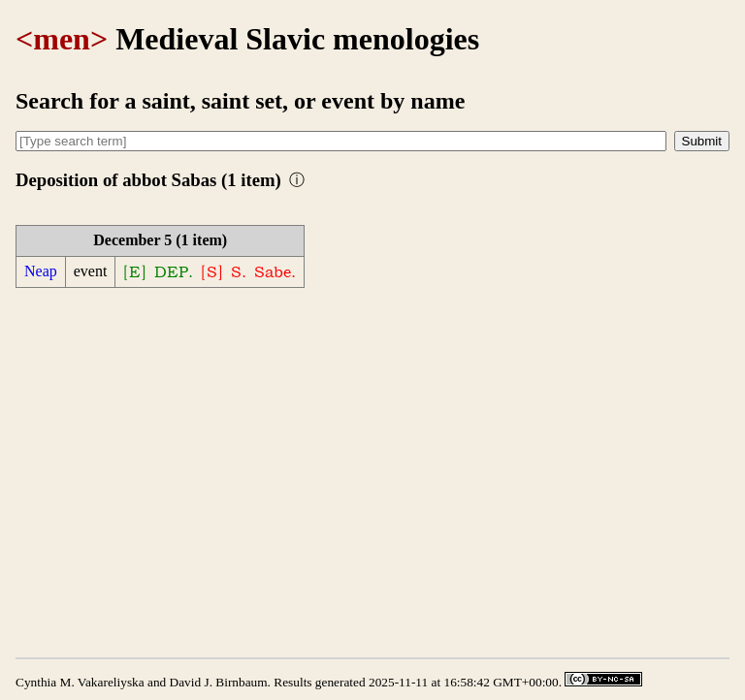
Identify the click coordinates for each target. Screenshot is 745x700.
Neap (41, 271)
